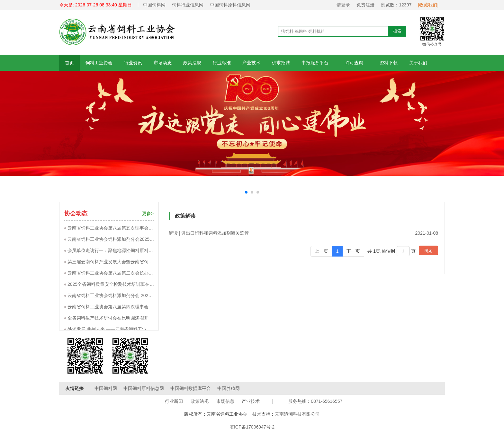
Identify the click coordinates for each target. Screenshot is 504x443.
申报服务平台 (315, 63)
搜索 (397, 31)
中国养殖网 (229, 388)
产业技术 (251, 63)
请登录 (343, 5)
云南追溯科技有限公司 (297, 414)
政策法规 (192, 63)
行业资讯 (133, 63)
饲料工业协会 (99, 63)
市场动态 (163, 63)
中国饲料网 (154, 5)
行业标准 (222, 63)
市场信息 (225, 401)
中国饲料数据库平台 (191, 388)
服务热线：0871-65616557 (315, 401)
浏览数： (396, 5)
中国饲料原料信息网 (230, 5)
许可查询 (354, 63)
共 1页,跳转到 (381, 251)
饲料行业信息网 (188, 5)
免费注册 (365, 5)
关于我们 (418, 63)
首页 (69, 63)
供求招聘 (281, 63)
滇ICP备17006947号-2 (252, 427)
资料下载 (389, 63)
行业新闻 (174, 401)
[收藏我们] (428, 5)
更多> (148, 213)
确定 (428, 251)
